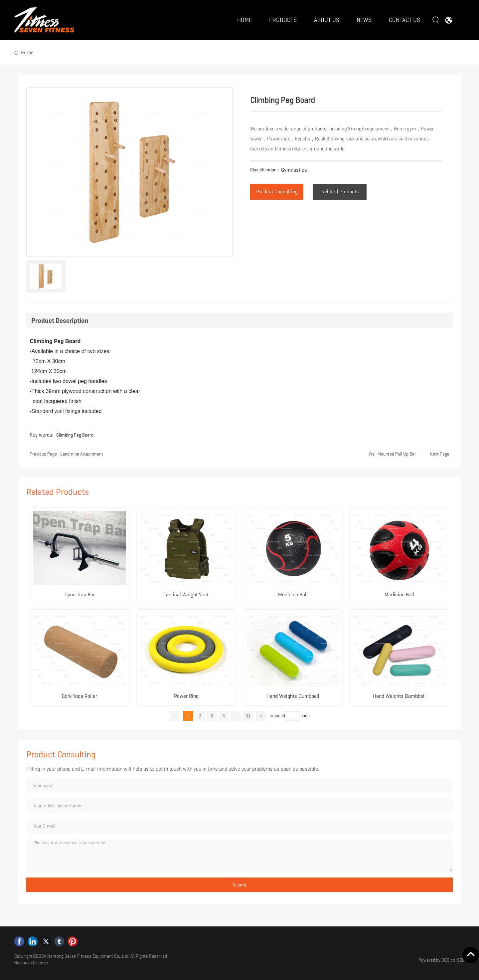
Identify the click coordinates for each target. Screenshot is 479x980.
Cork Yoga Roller (80, 696)
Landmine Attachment (82, 454)
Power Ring (186, 696)
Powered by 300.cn (437, 960)
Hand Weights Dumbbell (293, 696)
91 (248, 716)
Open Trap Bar (80, 594)
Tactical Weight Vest (186, 594)
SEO (461, 960)
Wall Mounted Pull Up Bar (392, 454)
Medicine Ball (293, 594)
